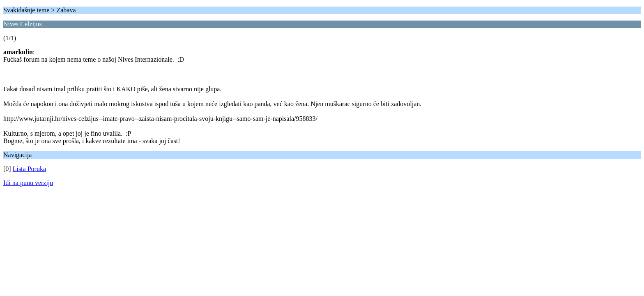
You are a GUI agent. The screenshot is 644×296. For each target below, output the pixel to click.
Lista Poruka (29, 169)
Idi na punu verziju (28, 183)
